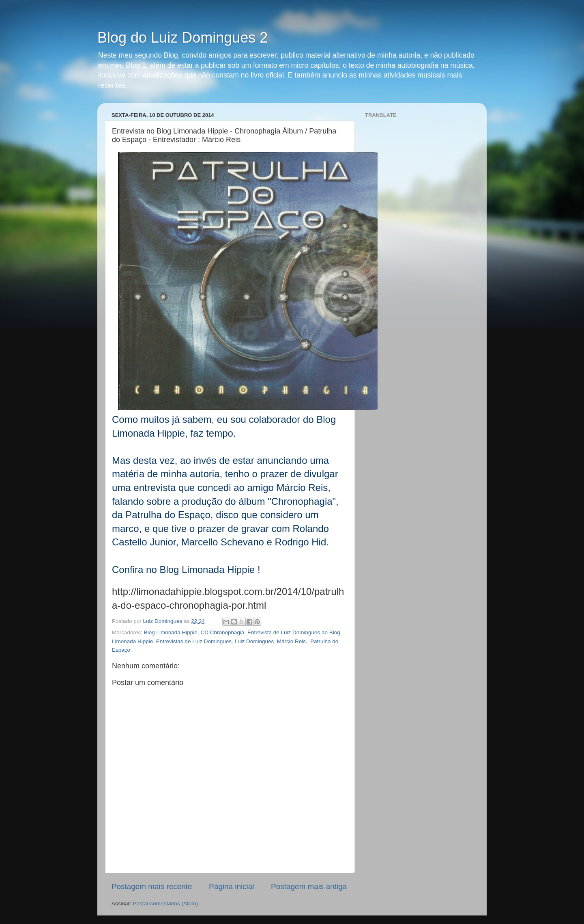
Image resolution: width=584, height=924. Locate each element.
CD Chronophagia (222, 632)
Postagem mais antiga (309, 886)
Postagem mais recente (152, 886)
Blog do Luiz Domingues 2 (182, 38)
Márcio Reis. (292, 641)
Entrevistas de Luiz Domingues (194, 641)
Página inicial (231, 886)
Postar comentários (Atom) (166, 904)
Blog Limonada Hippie (171, 632)
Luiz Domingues (254, 641)
